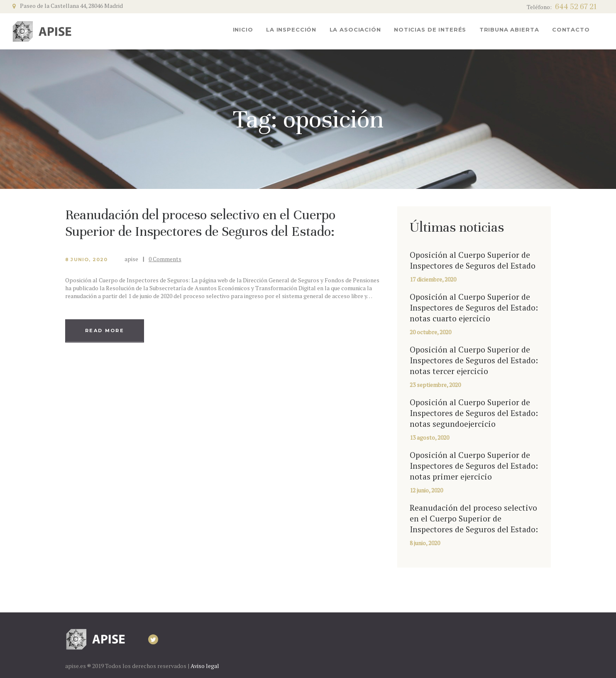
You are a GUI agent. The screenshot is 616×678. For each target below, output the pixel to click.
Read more (105, 330)
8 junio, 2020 (87, 259)
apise (132, 259)
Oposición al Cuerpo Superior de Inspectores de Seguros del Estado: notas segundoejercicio (474, 413)
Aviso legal (205, 666)
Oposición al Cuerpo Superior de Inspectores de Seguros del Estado (473, 260)
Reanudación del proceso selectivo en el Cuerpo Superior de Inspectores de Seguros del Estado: (200, 223)
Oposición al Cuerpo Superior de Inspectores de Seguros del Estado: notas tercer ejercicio (474, 360)
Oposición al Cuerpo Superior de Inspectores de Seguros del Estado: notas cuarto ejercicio (474, 308)
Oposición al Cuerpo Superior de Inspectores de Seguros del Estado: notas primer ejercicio (474, 466)
